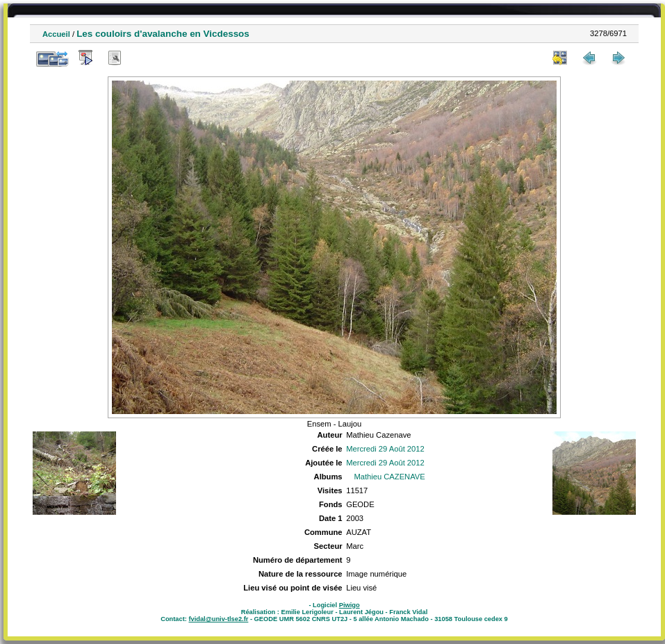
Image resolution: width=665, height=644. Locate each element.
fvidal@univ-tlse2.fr (218, 619)
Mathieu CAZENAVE (389, 477)
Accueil (56, 34)
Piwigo (350, 605)
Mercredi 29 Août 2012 (385, 449)
